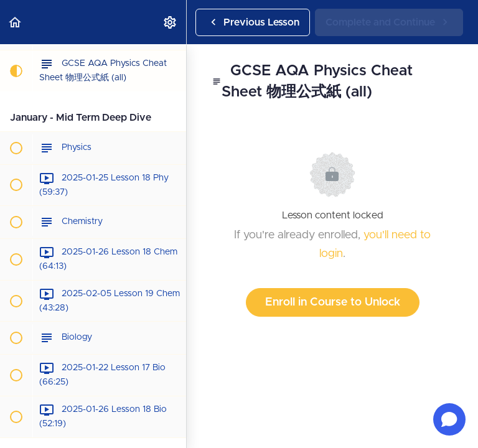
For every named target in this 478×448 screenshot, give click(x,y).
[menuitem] (171, 22)
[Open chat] (449, 419)
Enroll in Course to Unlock (333, 302)
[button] (16, 22)
